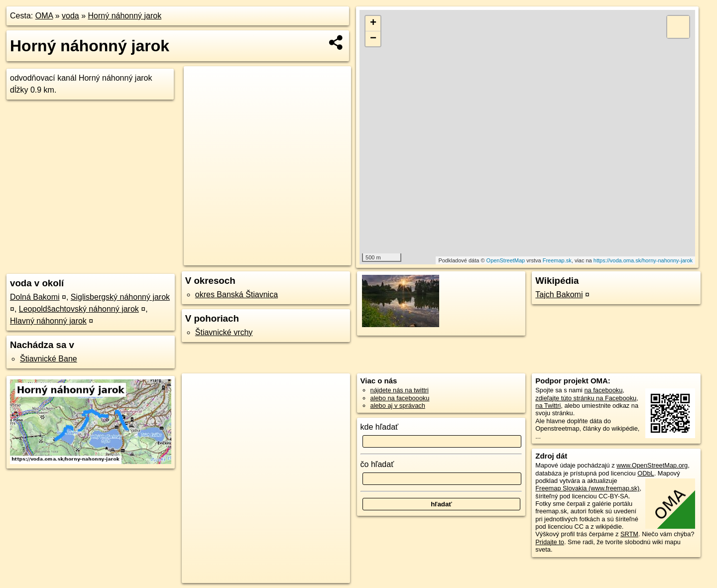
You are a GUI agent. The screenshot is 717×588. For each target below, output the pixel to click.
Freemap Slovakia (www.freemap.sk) (587, 488)
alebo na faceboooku (400, 398)
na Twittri (548, 406)
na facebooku (603, 390)
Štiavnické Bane (49, 359)
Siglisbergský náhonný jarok (120, 297)
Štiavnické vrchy (224, 332)
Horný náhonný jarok (125, 16)
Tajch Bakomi (559, 294)
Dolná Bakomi (35, 297)
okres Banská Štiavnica (237, 294)
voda (70, 16)
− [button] (373, 39)
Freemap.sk (557, 260)
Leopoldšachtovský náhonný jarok (79, 309)
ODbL (646, 473)
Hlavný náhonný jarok (48, 321)
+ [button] (373, 23)
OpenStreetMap (506, 260)
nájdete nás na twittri (400, 390)
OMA (44, 16)
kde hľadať (380, 427)
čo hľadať (377, 464)
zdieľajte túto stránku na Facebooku (586, 398)
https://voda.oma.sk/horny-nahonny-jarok (643, 260)
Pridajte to (550, 542)
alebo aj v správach (398, 406)
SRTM (629, 534)
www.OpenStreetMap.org (652, 465)
